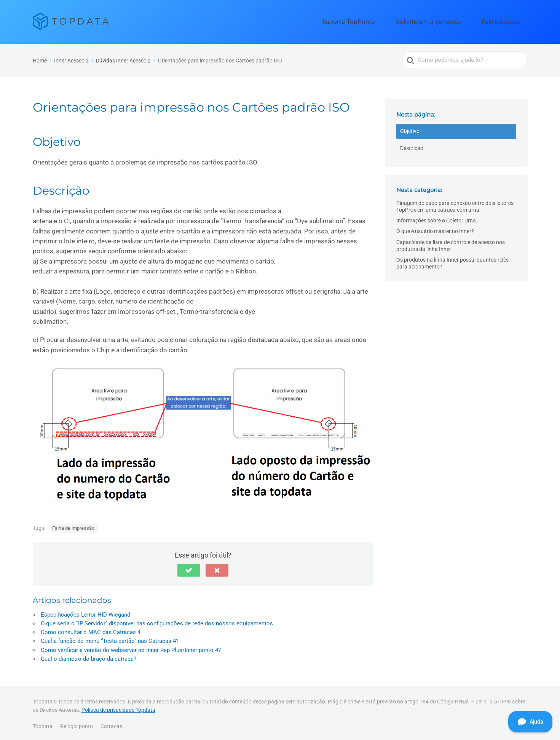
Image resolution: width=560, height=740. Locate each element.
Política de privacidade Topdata (118, 708)
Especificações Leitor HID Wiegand (85, 612)
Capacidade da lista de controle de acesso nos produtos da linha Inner (451, 243)
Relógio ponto (77, 724)
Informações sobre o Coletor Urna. (437, 219)
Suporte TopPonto (384, 21)
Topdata (43, 724)
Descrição (412, 146)
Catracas (111, 724)
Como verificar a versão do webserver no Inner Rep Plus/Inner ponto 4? (131, 648)
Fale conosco (507, 21)
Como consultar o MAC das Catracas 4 (91, 630)
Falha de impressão (73, 526)
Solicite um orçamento (449, 21)
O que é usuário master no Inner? (435, 229)
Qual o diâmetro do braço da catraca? (89, 657)
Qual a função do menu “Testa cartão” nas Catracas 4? (110, 639)
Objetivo (410, 129)
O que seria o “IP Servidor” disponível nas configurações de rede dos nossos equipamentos (157, 621)
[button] (189, 568)
